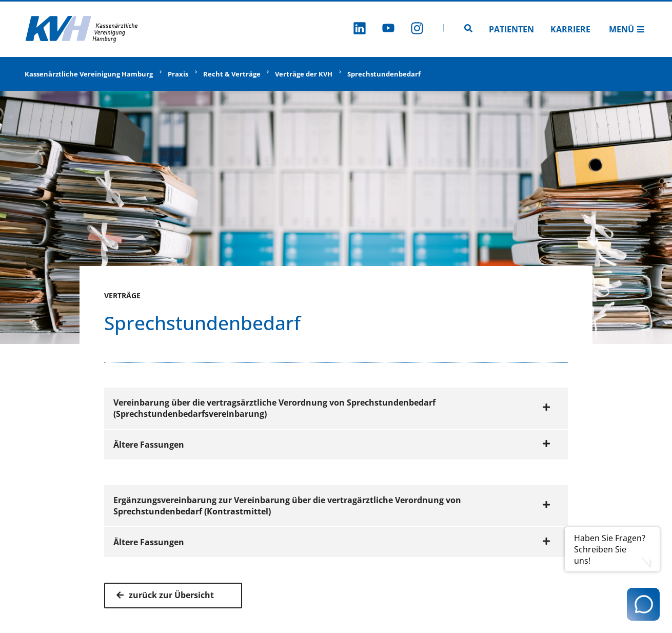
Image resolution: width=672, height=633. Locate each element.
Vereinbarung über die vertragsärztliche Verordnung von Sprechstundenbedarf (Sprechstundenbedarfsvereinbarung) (332, 408)
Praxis (178, 74)
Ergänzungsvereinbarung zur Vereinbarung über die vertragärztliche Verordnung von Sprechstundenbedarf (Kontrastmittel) (332, 506)
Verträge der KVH (304, 74)
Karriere (570, 29)
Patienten (511, 29)
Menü (627, 29)
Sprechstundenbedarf (384, 74)
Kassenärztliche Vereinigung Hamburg (89, 74)
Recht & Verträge (232, 74)
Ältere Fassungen (332, 445)
